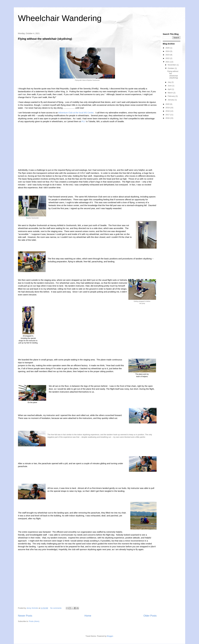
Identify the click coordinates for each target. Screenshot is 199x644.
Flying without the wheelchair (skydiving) (45, 39)
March (171, 93)
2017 (168, 115)
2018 (168, 111)
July (170, 82)
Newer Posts (25, 616)
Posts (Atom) (34, 621)
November (172, 65)
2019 (168, 108)
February (172, 96)
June (170, 86)
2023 (168, 55)
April (170, 89)
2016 (168, 118)
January (171, 100)
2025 (168, 48)
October (171, 68)
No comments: (56, 608)
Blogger (110, 636)
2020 (168, 104)
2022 (168, 58)
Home (88, 616)
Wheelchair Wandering (60, 18)
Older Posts (150, 616)
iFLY (83, 121)
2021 (168, 62)
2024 (168, 51)
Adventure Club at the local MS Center (76, 113)
